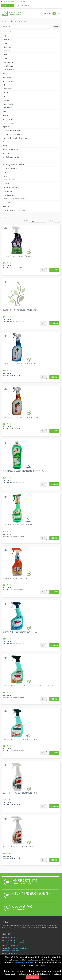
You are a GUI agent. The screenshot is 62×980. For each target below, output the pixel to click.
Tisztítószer (12, 21)
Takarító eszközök (8, 195)
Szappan (5, 176)
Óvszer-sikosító (7, 142)
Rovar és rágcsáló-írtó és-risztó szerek (14, 165)
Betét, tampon (7, 47)
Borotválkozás (7, 51)
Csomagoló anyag (8, 62)
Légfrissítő (6, 127)
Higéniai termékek (8, 104)
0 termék (45, 14)
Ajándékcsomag (7, 39)
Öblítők (5, 146)
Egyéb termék (7, 77)
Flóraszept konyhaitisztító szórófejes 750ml (21, 417)
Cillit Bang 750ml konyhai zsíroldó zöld (19, 256)
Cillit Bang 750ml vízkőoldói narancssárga (20, 310)
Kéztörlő (5, 115)
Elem (4, 74)
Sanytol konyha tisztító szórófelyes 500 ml (20, 739)
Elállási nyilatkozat (9, 938)
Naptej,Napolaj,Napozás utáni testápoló (15, 138)
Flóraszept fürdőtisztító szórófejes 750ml (20, 364)
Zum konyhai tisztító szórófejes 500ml (18, 847)
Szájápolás (6, 184)
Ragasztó (6, 161)
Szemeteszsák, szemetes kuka (12, 187)
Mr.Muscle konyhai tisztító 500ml (16, 578)
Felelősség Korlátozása (11, 951)
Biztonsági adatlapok (10, 953)
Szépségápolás (7, 191)
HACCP (5, 96)
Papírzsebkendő (7, 153)
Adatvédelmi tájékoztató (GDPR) (14, 943)
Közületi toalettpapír (9, 123)
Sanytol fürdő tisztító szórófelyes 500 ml (20, 632)
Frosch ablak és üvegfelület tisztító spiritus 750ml (23, 471)
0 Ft (50, 14)
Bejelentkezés (24, 5)
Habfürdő (6, 93)
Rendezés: (25, 221)
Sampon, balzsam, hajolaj (10, 168)
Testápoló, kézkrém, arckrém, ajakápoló (14, 199)
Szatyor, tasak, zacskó (9, 180)
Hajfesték (6, 100)
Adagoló (5, 36)
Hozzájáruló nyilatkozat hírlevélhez (15, 948)
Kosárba (54, 270)
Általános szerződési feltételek (14, 940)
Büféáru (5, 55)
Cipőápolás (6, 58)
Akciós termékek (8, 32)
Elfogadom (33, 977)
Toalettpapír (6, 206)
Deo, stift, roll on (8, 66)
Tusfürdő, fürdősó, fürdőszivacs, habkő (14, 210)
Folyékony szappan (8, 81)
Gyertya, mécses (7, 89)
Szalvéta (5, 172)
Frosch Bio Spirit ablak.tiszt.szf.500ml (18, 525)
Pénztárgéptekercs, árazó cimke (12, 157)
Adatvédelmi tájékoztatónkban (24, 963)
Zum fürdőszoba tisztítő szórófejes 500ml (20, 793)
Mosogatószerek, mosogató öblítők (13, 130)
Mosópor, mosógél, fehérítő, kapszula (14, 134)
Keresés (57, 26)
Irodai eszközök (7, 108)
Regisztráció (8, 6)
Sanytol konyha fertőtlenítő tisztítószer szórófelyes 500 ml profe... (30, 686)
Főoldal (4, 21)
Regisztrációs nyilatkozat (12, 945)
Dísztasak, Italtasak (9, 70)
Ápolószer (6, 43)
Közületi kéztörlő (8, 119)
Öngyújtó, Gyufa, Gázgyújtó (11, 149)
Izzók (4, 111)
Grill (4, 85)
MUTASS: (51, 221)
